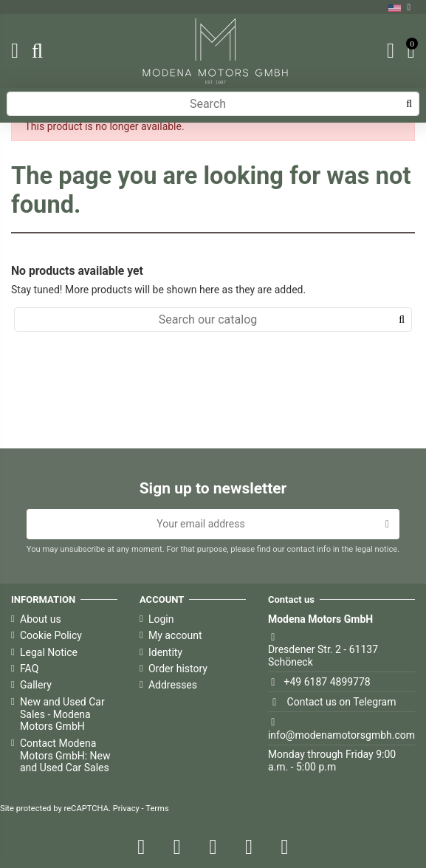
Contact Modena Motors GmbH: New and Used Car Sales (65, 756)
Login (161, 619)
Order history (178, 669)
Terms (157, 809)
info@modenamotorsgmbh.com (341, 735)
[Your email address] (201, 524)
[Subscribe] (387, 524)
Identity (165, 652)
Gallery (36, 685)
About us (41, 619)
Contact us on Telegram (342, 702)
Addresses (173, 685)
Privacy (126, 809)
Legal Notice (49, 652)
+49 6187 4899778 (327, 682)
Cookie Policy (51, 635)
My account (175, 635)
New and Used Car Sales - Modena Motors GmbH (62, 714)
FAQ (29, 669)
